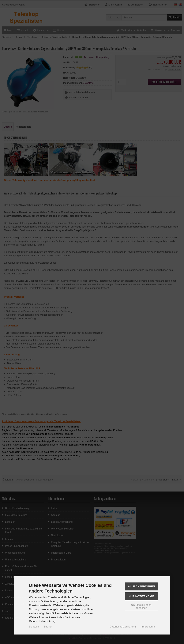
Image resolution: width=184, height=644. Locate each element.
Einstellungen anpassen (141, 606)
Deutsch (34, 627)
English (48, 627)
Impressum (148, 627)
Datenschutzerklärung (123, 627)
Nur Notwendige (141, 596)
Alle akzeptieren (141, 586)
